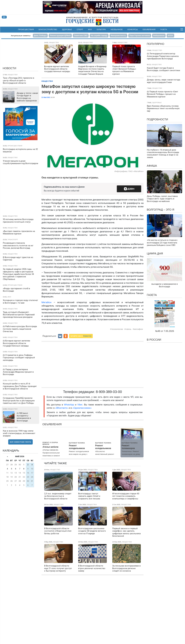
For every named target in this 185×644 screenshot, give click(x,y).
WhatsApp (69, 405)
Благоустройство (48, 29)
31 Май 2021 (46, 97)
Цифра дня (155, 253)
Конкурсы (133, 29)
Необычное (117, 29)
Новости (10, 68)
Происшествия (26, 29)
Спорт (80, 29)
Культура (101, 29)
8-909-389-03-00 (109, 392)
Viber (80, 405)
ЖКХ (90, 29)
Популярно (155, 44)
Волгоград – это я (160, 210)
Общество (47, 81)
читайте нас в (81, 336)
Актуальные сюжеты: (21, 36)
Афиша (152, 166)
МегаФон (46, 302)
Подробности (157, 119)
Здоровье (67, 29)
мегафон (138, 329)
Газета (164, 29)
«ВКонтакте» (62, 408)
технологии (117, 329)
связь (128, 329)
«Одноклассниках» (82, 408)
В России (154, 340)
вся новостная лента (21, 442)
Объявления (149, 29)
